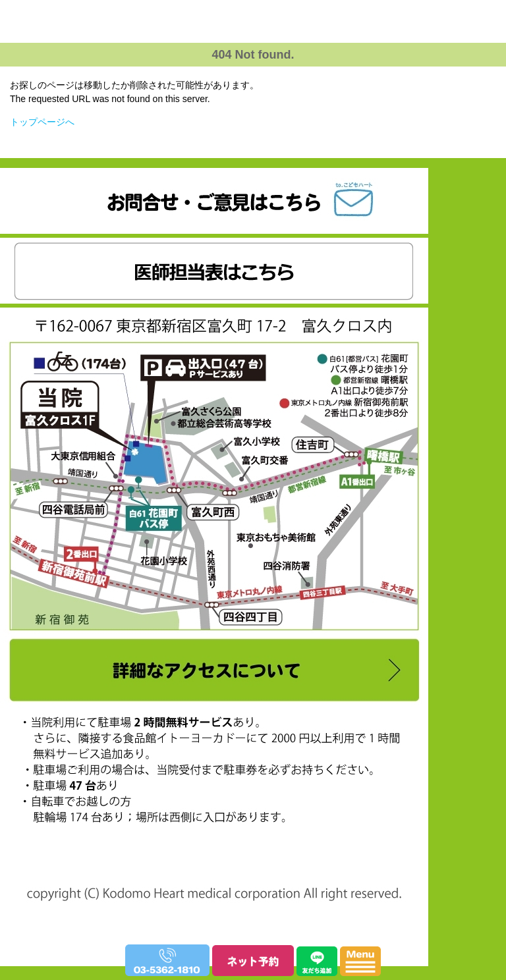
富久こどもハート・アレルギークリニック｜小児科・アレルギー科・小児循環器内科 (249, 60)
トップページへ (42, 122)
